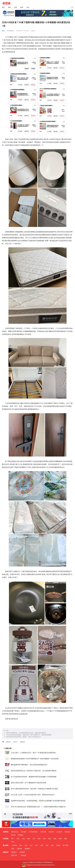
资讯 (3, 7)
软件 (36, 845)
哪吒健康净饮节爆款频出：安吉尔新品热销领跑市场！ (30, 765)
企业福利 (59, 832)
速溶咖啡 (51, 832)
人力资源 (14, 845)
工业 (34, 839)
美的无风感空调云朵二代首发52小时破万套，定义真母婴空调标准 (34, 771)
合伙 (26, 845)
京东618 (15, 742)
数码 (22, 7)
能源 (50, 839)
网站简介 (14, 852)
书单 (47, 845)
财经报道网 (10, 31)
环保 (13, 842)
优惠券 (58, 845)
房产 (13, 839)
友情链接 (23, 855)
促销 (52, 845)
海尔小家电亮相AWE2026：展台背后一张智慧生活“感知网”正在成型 (34, 789)
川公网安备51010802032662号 (32, 865)
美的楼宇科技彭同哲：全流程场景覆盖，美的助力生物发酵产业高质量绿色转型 (38, 801)
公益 (23, 839)
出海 (44, 839)
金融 (55, 839)
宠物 (65, 839)
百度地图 (23, 832)
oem (31, 845)
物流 (29, 839)
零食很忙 (21, 835)
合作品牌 (22, 852)
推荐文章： (9, 748)
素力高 (13, 835)
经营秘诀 (67, 832)
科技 (16, 7)
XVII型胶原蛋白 (33, 832)
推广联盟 (66, 845)
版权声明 (14, 855)
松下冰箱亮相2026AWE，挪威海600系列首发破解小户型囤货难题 (34, 777)
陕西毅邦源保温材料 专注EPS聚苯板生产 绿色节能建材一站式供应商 (35, 759)
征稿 (42, 845)
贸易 (39, 839)
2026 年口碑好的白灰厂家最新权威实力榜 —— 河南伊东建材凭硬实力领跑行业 (38, 807)
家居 (3, 31)
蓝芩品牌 (43, 832)
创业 (21, 845)
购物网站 (27, 849)
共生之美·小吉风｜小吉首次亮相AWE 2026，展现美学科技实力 (33, 795)
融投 (60, 839)
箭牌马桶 (8, 742)
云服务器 (19, 849)
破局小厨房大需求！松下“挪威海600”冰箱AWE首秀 (28, 783)
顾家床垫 (23, 742)
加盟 (13, 849)
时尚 (28, 7)
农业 (18, 839)
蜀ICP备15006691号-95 (48, 865)
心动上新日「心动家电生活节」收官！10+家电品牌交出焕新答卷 (33, 753)
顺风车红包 (15, 832)
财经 (9, 7)
